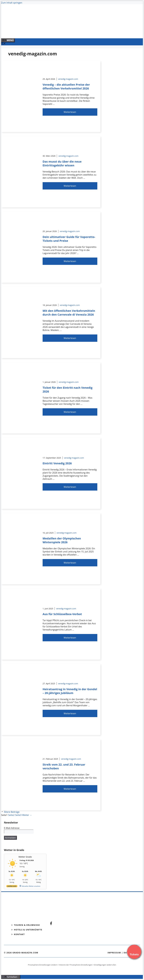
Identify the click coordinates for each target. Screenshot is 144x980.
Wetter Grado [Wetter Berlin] (25, 857)
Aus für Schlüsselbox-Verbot (62, 614)
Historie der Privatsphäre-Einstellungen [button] (76, 965)
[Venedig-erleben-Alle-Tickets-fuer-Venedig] (58, 33)
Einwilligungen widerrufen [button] (105, 965)
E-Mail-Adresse (12, 828)
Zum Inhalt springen (12, 3)
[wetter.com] (12, 887)
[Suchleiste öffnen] (3, 44)
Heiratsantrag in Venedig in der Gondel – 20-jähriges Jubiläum (70, 691)
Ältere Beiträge (12, 812)
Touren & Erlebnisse (27, 925)
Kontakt (19, 934)
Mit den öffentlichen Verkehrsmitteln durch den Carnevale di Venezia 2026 (69, 313)
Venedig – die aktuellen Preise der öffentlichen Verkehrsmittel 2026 (66, 87)
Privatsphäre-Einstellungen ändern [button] (43, 965)
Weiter (27, 815)
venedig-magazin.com (68, 79)
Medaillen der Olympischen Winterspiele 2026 (62, 540)
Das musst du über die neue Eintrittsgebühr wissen (62, 163)
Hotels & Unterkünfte (28, 930)
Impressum (114, 953)
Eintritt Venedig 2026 (57, 463)
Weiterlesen (70, 112)
